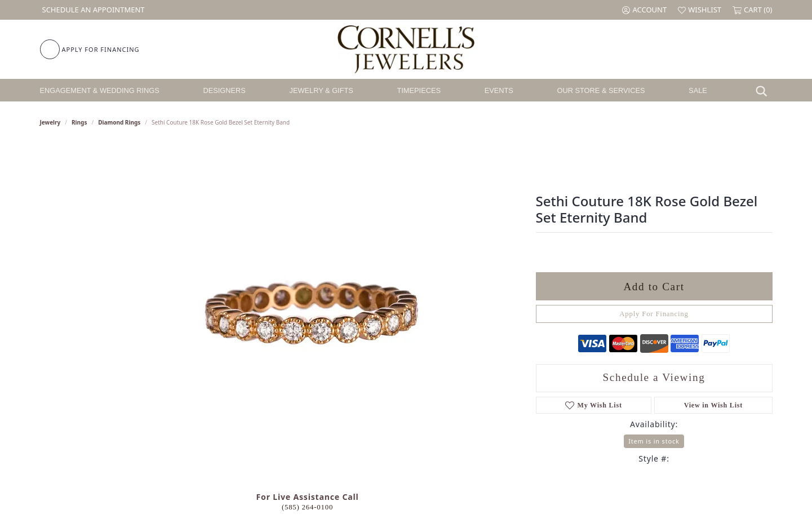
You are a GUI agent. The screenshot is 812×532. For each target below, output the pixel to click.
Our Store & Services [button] (601, 90)
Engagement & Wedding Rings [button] (100, 90)
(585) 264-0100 (307, 507)
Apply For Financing (654, 314)
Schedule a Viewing (654, 377)
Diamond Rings (119, 122)
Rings (79, 122)
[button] (644, 10)
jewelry (50, 122)
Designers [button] (225, 90)
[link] (92, 10)
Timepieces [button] (419, 90)
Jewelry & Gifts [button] (321, 90)
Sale (698, 90)
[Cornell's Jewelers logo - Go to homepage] (406, 49)
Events (499, 90)
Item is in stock (654, 441)
